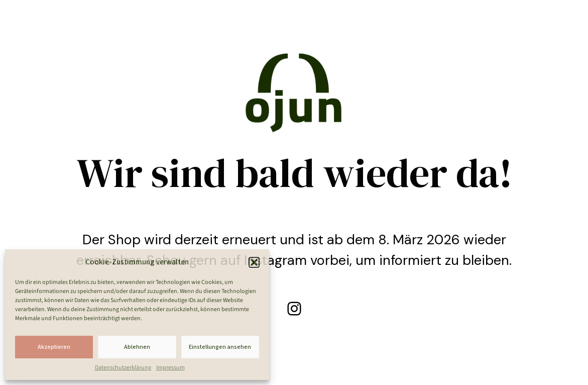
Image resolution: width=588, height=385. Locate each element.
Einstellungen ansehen (220, 347)
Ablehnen (137, 347)
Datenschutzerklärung (123, 368)
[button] (254, 262)
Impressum (170, 368)
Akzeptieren (54, 347)
